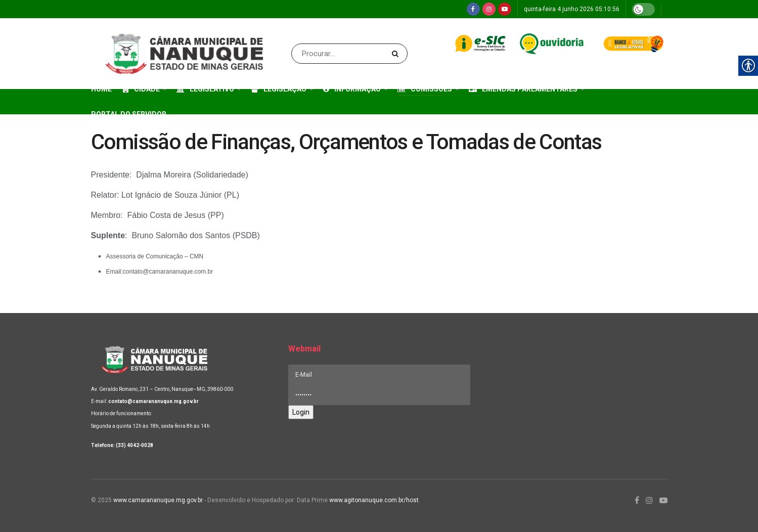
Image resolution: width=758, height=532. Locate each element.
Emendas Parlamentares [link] (523, 89)
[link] (473, 9)
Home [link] (101, 89)
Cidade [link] (141, 89)
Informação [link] (352, 89)
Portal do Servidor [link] (129, 114)
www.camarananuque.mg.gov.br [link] (158, 500)
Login (301, 412)
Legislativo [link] (205, 89)
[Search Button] (397, 54)
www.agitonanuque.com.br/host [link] (374, 500)
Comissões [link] (425, 89)
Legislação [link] (279, 89)
